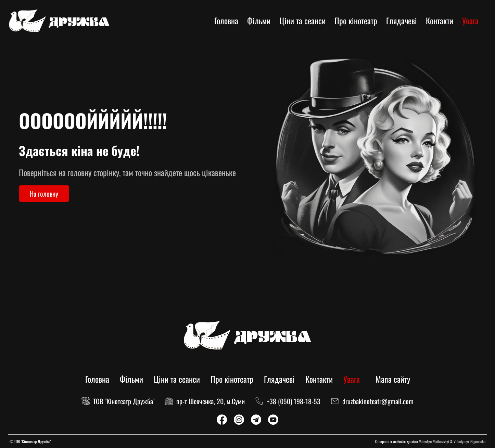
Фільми (259, 21)
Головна (226, 21)
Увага (470, 21)
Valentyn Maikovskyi (434, 441)
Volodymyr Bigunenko (469, 441)
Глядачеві (402, 21)
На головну (44, 194)
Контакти (440, 21)
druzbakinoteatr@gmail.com (378, 401)
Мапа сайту (393, 379)
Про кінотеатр (356, 21)
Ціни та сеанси (302, 21)
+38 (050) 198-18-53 (294, 401)
